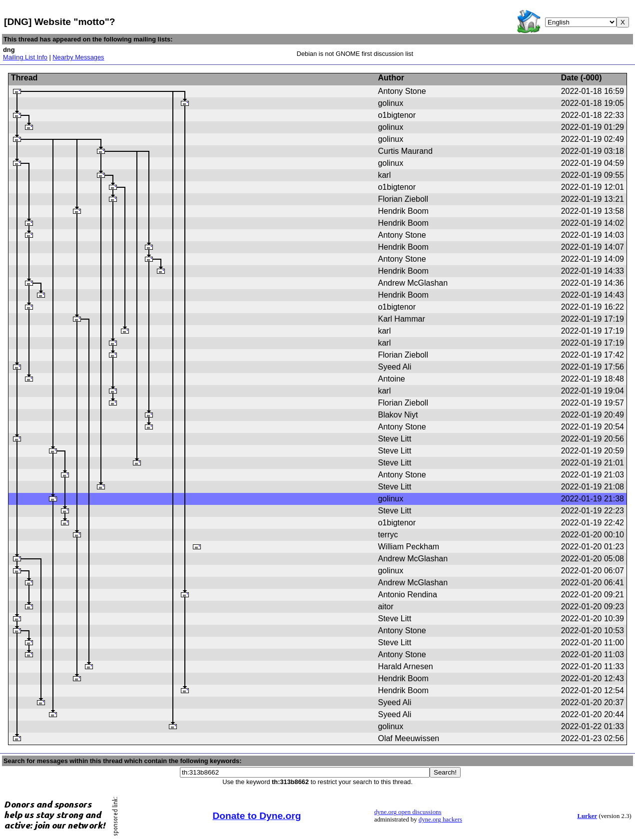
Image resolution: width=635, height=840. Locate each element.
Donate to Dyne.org (257, 816)
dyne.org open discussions (408, 812)
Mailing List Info (25, 57)
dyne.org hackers (440, 820)
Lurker (587, 816)
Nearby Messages (78, 57)
